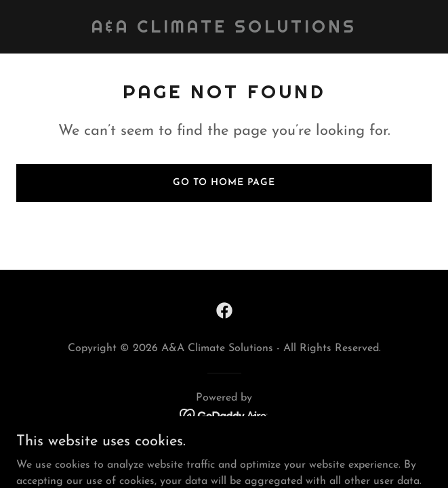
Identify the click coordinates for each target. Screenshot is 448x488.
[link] (224, 30)
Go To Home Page (224, 183)
